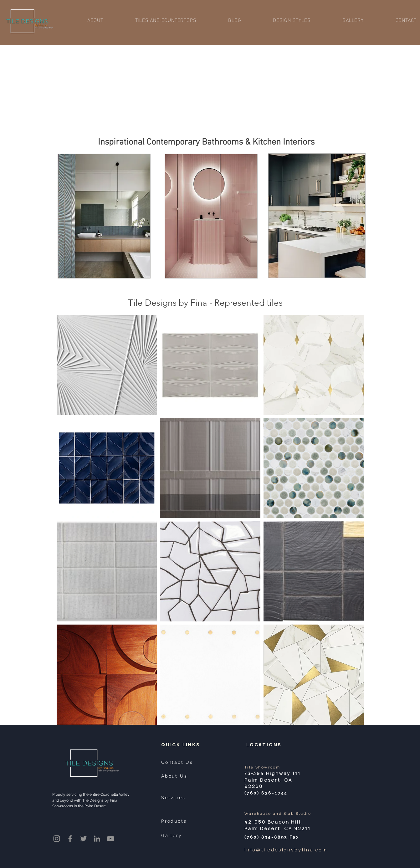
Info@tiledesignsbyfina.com (286, 850)
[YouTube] (110, 839)
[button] (166, 20)
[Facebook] (70, 839)
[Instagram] (57, 839)
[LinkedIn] (97, 839)
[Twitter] (84, 839)
